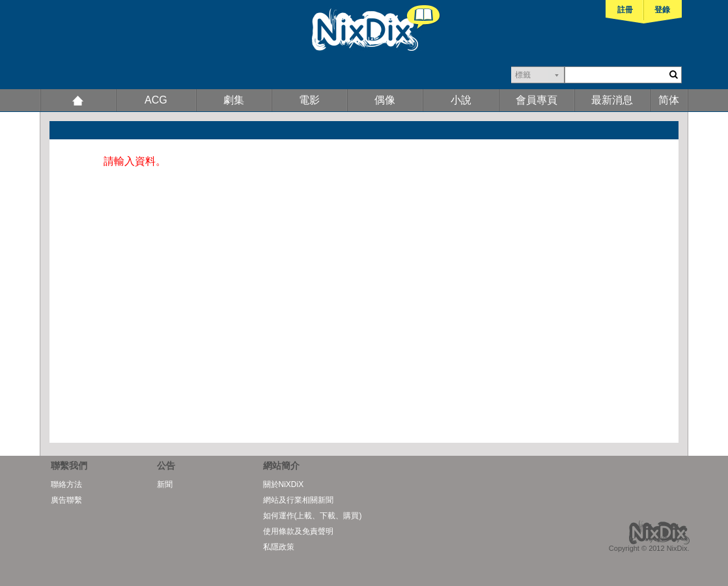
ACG (156, 100)
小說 (461, 100)
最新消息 (612, 100)
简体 (669, 100)
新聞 (165, 484)
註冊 (625, 10)
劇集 (234, 100)
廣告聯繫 (66, 500)
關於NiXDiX (284, 484)
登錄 (662, 10)
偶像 (385, 100)
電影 (309, 100)
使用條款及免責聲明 (298, 531)
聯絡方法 (66, 484)
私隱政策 (279, 547)
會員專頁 (537, 100)
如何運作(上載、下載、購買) (313, 516)
